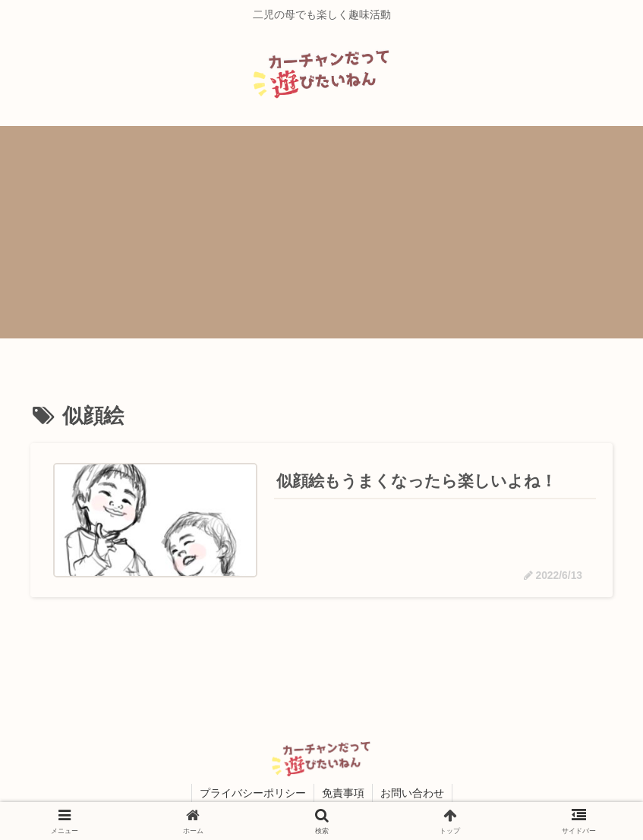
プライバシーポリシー (253, 793)
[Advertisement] (321, 232)
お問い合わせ (412, 793)
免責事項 (343, 793)
